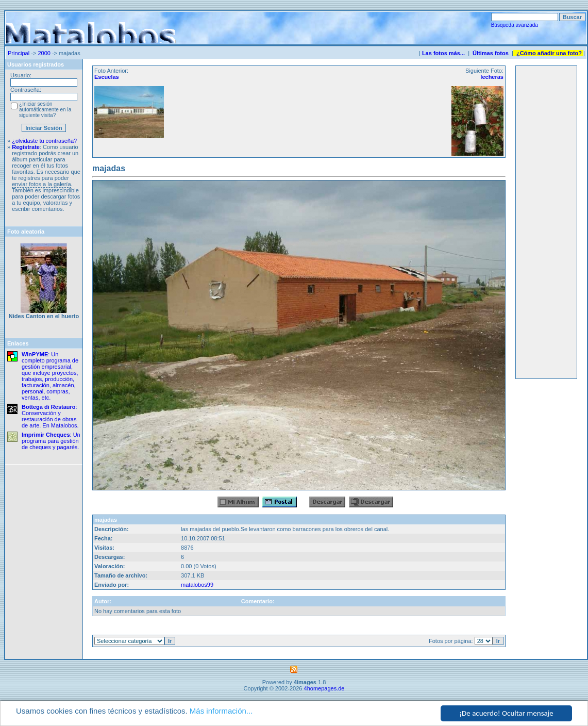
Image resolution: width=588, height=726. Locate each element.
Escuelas (107, 77)
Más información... (221, 711)
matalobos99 (197, 585)
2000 (44, 53)
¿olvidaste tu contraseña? (44, 141)
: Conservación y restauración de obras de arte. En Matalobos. (50, 416)
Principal (19, 53)
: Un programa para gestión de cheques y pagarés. (51, 441)
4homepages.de (324, 688)
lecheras (492, 77)
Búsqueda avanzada (515, 25)
